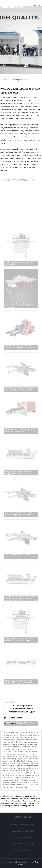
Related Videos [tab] (13, 718)
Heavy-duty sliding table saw (23, 825)
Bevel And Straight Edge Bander (12, 796)
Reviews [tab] (10, 724)
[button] (35, 5)
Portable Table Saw (15, 799)
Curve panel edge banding (23, 844)
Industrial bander (29, 799)
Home (6, 80)
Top (36, 862)
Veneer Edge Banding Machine (23, 831)
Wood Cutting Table (23, 850)
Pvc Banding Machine (26, 806)
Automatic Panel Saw (26, 803)
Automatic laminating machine (22, 801)
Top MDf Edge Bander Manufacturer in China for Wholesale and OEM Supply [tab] (20, 709)
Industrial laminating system (23, 837)
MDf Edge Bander (20, 80)
